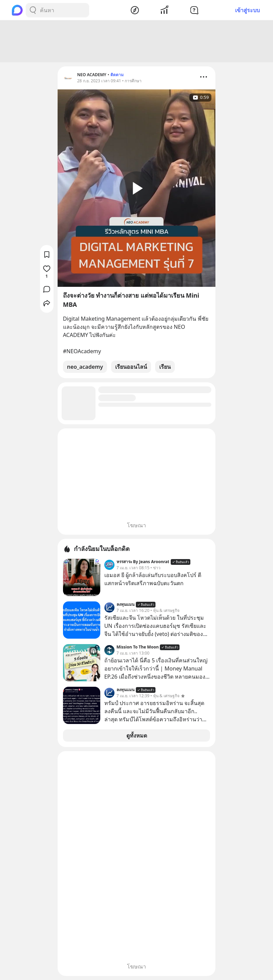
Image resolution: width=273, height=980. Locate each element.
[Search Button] (33, 10)
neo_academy (85, 367)
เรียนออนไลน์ (131, 367)
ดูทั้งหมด (137, 736)
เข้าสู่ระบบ (247, 10)
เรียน (165, 367)
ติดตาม (117, 75)
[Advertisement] (136, 41)
